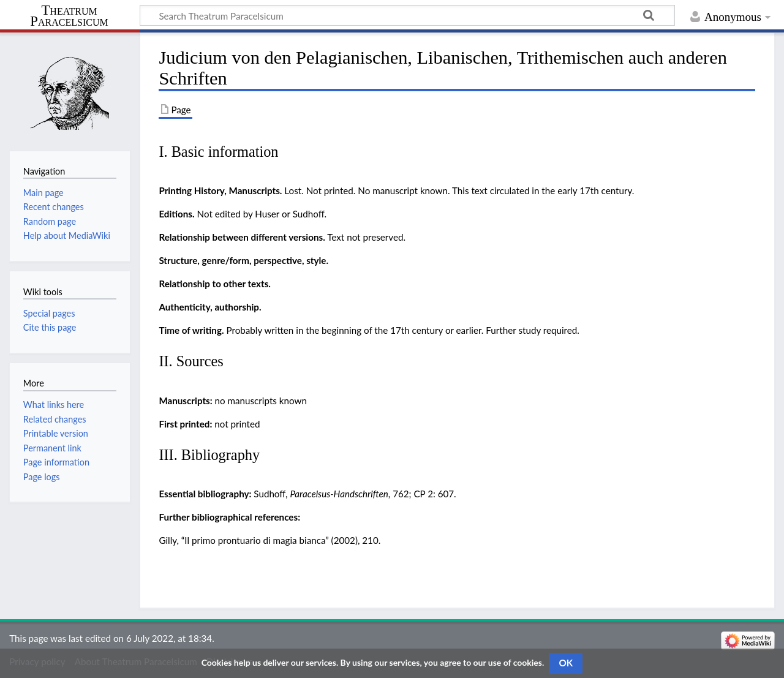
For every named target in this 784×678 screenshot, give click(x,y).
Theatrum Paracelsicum (69, 16)
